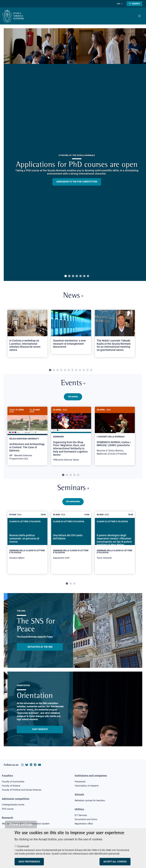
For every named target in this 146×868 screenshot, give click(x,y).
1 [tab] (66, 276)
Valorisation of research (87, 786)
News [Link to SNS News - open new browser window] (73, 296)
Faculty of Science (11, 786)
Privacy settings (21, 824)
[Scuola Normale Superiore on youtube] (40, 765)
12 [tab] (91, 370)
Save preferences (29, 862)
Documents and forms (86, 819)
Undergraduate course (13, 805)
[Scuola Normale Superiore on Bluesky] (27, 765)
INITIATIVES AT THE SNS (40, 647)
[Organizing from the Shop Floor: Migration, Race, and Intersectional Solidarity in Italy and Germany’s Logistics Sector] (71, 436)
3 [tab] (73, 276)
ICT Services (81, 815)
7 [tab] (88, 276)
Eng (119, 4)
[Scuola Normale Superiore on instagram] (22, 765)
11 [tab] (87, 370)
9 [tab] (80, 370)
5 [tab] (80, 276)
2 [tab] (69, 276)
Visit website (40, 730)
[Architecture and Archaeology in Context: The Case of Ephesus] (27, 435)
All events (73, 397)
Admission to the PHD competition (77, 182)
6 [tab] (84, 276)
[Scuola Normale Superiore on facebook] (35, 765)
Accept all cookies (115, 862)
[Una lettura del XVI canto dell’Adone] (71, 543)
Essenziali (23, 846)
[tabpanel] (27, 335)
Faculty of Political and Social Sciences (22, 790)
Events (73, 384)
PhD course (8, 809)
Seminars (73, 488)
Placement (80, 782)
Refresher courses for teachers (90, 801)
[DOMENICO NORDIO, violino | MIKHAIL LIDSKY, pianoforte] (115, 433)
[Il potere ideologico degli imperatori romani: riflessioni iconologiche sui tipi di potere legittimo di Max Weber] (115, 543)
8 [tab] (76, 370)
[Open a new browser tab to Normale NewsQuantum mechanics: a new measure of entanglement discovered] (71, 332)
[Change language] (122, 4)
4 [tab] (77, 276)
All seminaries (73, 501)
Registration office (84, 824)
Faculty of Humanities (13, 782)
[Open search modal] (134, 4)
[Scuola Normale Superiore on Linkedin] (31, 765)
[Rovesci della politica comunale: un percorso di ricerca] (27, 543)
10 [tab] (84, 370)
